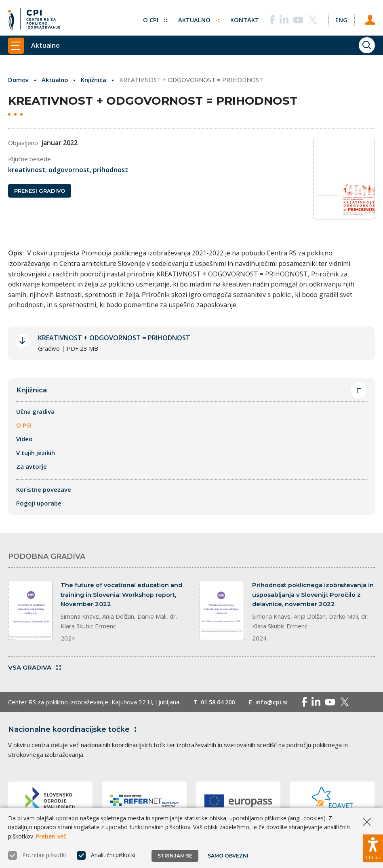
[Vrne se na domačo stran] (34, 18)
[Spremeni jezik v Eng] (341, 18)
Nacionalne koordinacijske (74, 734)
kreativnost (27, 170)
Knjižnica (95, 80)
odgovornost (69, 170)
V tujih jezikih (36, 456)
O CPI (154, 18)
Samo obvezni (228, 856)
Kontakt (244, 18)
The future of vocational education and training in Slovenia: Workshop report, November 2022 (122, 599)
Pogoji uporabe (39, 507)
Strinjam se (175, 856)
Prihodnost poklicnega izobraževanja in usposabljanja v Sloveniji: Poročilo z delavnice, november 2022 (314, 599)
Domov (19, 80)
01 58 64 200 (220, 706)
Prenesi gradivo (40, 191)
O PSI (24, 429)
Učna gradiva (35, 415)
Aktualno (198, 18)
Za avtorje (32, 470)
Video (24, 442)
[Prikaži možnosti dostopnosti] (373, 848)
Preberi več (51, 836)
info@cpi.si (275, 706)
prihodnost (110, 170)
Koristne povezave (44, 493)
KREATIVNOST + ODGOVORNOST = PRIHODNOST (114, 341)
